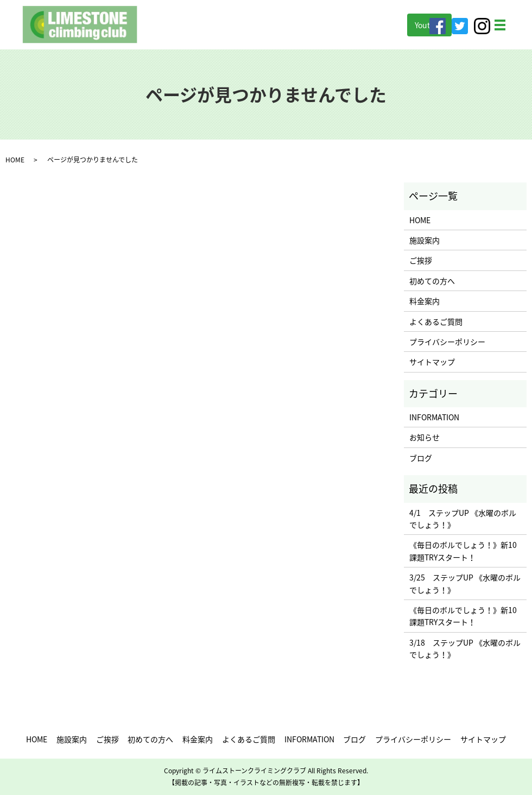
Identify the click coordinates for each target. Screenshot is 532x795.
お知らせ (425, 437)
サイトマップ (432, 362)
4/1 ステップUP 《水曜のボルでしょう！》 (463, 519)
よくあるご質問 (436, 321)
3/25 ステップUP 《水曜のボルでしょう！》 (465, 583)
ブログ (421, 458)
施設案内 (425, 240)
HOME (15, 160)
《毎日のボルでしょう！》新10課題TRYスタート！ (463, 551)
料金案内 (425, 301)
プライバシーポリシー (447, 342)
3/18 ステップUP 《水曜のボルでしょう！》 (465, 648)
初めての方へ (432, 281)
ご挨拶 (421, 260)
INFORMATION (434, 417)
